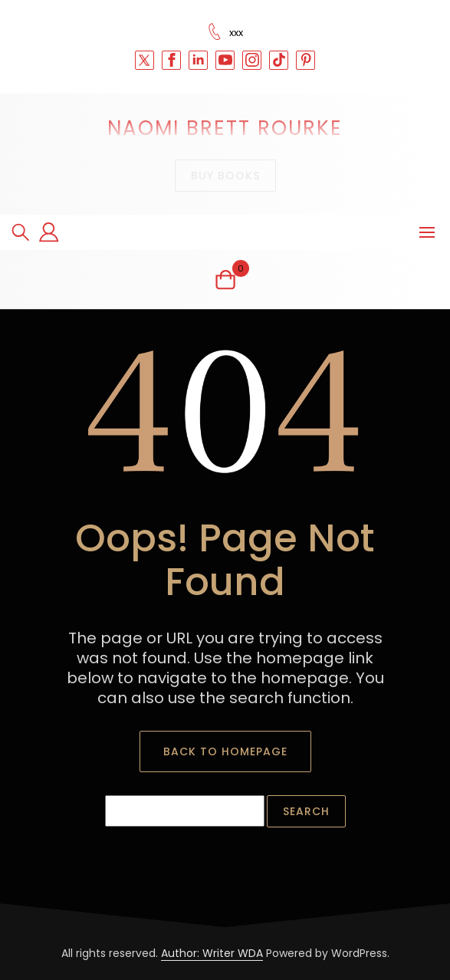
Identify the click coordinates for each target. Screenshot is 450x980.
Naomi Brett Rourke (225, 128)
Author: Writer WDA (212, 953)
